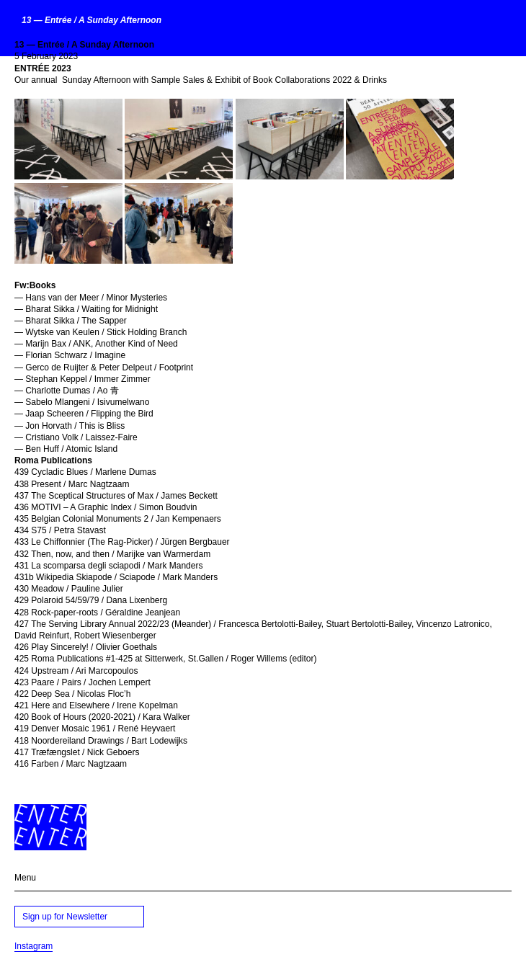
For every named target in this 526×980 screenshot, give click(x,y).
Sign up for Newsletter (65, 917)
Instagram (34, 946)
